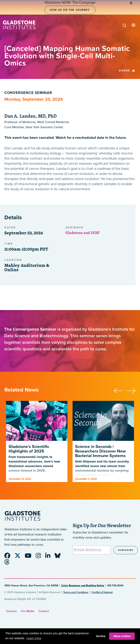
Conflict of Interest (102, 592)
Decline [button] (101, 636)
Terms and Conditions (76, 592)
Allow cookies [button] (122, 636)
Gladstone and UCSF (82, 233)
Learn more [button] (34, 638)
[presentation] (120, 390)
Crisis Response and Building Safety (83, 586)
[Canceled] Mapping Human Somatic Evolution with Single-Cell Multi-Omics (46, 360)
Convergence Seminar (28, 93)
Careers (11, 611)
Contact (44, 611)
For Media (28, 611)
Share (127, 71)
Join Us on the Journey (70, 10)
